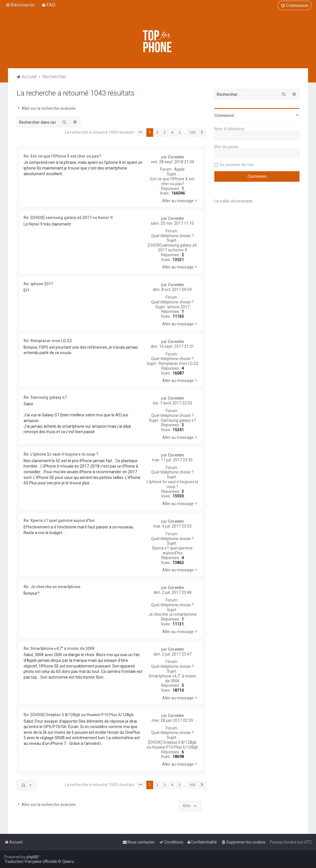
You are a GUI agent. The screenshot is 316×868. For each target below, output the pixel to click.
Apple (179, 169)
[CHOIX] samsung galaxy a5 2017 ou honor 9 (172, 248)
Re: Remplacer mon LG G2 (48, 341)
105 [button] (192, 132)
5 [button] (179, 132)
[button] (140, 133)
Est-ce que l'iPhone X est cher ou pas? (172, 181)
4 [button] (172, 132)
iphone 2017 (178, 307)
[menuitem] (48, 5)
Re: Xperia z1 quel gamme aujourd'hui (59, 520)
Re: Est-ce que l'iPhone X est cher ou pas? (62, 156)
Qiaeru (68, 861)
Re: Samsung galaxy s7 (45, 397)
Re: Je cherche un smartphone (52, 587)
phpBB (32, 857)
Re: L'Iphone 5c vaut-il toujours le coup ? (61, 454)
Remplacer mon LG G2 (178, 363)
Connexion (224, 115)
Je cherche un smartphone (172, 614)
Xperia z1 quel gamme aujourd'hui (172, 550)
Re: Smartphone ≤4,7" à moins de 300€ (59, 648)
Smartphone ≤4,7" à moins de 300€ (172, 678)
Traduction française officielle (31, 861)
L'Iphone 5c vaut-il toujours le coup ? (172, 484)
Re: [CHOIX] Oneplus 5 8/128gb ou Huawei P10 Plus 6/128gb (79, 715)
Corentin (176, 157)
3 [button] (165, 132)
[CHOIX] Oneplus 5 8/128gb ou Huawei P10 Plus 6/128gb (172, 745)
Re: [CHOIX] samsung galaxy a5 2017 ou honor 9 (68, 218)
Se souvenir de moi (236, 165)
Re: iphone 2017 (38, 284)
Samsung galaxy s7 (178, 420)
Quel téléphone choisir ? (172, 236)
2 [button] (157, 132)
